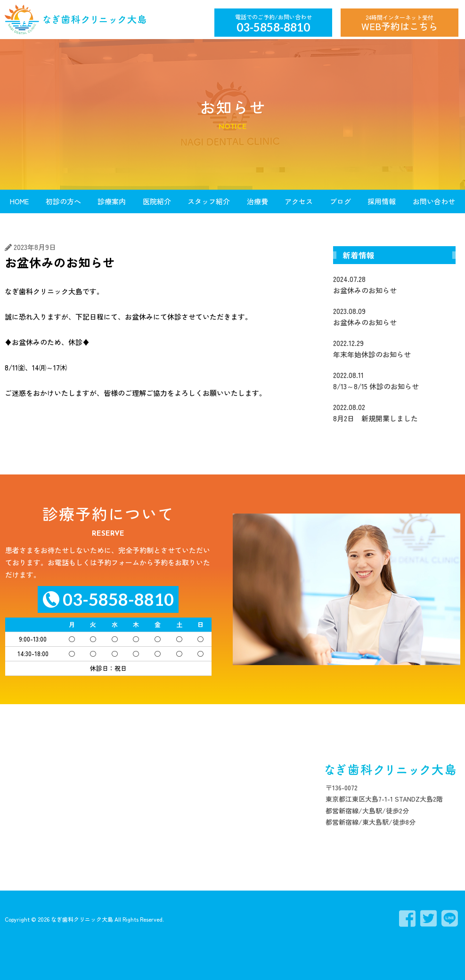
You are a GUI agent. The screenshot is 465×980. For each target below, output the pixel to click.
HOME (19, 201)
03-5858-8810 (273, 27)
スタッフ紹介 (209, 201)
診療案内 (112, 201)
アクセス (299, 201)
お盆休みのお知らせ (394, 284)
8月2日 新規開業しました (394, 412)
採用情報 (382, 201)
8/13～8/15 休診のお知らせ (394, 380)
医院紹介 (157, 201)
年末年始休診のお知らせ (394, 348)
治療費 (257, 201)
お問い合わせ (434, 201)
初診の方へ (63, 201)
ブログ (340, 201)
